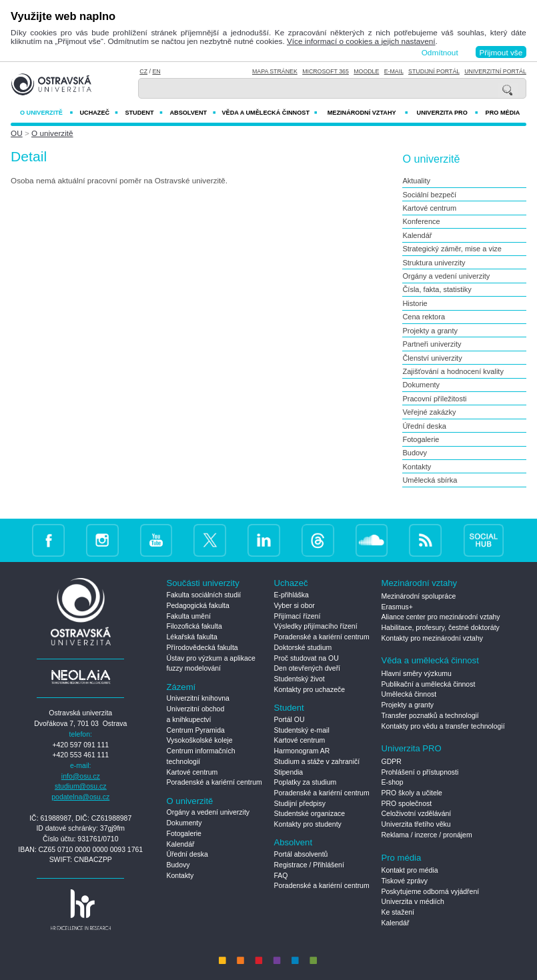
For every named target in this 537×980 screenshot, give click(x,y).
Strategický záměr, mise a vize (452, 249)
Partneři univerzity (432, 344)
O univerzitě (46, 113)
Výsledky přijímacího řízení (316, 626)
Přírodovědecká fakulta (202, 648)
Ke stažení (398, 912)
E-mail (394, 71)
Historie (415, 303)
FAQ (281, 876)
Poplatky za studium (306, 782)
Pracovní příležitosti (434, 399)
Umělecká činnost (409, 694)
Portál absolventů (301, 854)
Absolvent (192, 113)
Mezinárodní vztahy (368, 113)
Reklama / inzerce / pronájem (427, 835)
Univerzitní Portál (495, 71)
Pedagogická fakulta (198, 606)
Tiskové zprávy (405, 881)
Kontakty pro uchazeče (310, 690)
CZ (143, 71)
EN (156, 71)
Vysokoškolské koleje (200, 740)
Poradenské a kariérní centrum (214, 782)
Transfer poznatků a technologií (430, 716)
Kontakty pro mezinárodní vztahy (432, 638)
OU (17, 133)
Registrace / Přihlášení (309, 865)
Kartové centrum (429, 208)
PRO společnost (407, 804)
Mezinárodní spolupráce (419, 596)
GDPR (392, 762)
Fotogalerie (421, 439)
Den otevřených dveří (308, 668)
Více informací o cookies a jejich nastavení (361, 41)
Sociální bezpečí (429, 195)
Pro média (503, 113)
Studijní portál (434, 71)
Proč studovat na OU (307, 658)
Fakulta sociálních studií (204, 595)
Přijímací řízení (298, 616)
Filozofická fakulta (194, 626)
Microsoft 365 (326, 71)
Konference (421, 221)
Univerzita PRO (448, 113)
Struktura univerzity (434, 263)
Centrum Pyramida (196, 730)
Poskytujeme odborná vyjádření (431, 892)
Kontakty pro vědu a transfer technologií (443, 726)
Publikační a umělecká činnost (429, 684)
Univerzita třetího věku (416, 824)
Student (143, 113)
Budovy (415, 453)
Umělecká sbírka (430, 480)
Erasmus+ (397, 607)
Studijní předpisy (300, 804)
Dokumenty (421, 385)
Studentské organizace (310, 814)
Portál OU (290, 720)
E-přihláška (292, 595)
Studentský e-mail (302, 730)
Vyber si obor (295, 606)
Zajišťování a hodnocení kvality (453, 371)
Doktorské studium (303, 648)
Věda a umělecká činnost (269, 113)
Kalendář (417, 235)
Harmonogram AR (302, 751)
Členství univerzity (432, 358)
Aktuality (416, 181)
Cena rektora (424, 317)
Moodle (366, 71)
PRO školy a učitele (412, 793)
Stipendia (289, 772)
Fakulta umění (189, 616)
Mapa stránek (275, 71)
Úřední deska (424, 426)
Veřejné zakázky (429, 412)
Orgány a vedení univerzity (446, 276)
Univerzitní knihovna (198, 698)
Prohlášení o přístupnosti (420, 772)
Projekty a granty (430, 331)
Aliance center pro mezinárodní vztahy (441, 617)
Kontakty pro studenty (308, 824)
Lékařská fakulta (192, 637)
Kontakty (417, 467)
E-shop (393, 782)
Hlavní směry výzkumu (417, 674)
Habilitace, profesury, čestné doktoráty (441, 628)
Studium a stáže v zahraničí (317, 762)
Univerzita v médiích (413, 902)
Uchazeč (98, 113)
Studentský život (300, 679)
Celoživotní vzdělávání (417, 814)
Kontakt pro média (410, 870)
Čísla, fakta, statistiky (437, 289)
